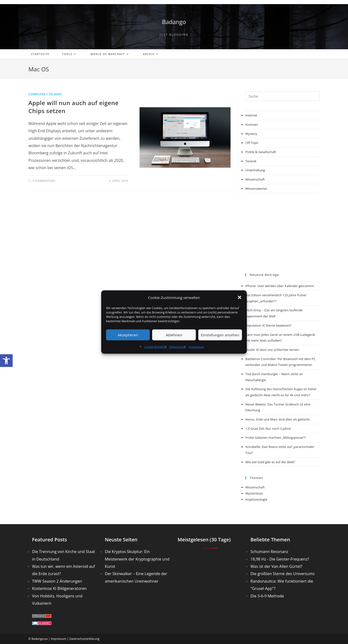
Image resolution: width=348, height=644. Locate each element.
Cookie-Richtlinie (155, 347)
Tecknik (55, 94)
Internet (251, 115)
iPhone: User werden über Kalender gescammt (280, 286)
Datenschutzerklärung (84, 639)
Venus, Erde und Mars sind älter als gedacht (278, 419)
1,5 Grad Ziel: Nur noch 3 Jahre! (268, 429)
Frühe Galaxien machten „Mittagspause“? (275, 438)
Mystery (251, 134)
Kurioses (252, 124)
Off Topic (252, 143)
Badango (174, 22)
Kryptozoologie (256, 499)
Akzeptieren (128, 335)
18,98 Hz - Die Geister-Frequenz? (280, 559)
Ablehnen (174, 335)
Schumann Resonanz (269, 552)
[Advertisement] (282, 233)
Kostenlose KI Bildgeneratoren (59, 588)
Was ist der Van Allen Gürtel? (276, 566)
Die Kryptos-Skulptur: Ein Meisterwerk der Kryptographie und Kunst (137, 559)
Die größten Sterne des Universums (283, 574)
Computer (37, 94)
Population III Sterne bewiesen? (268, 325)
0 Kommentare (44, 181)
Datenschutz (178, 347)
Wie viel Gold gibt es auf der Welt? (270, 462)
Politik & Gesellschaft (261, 152)
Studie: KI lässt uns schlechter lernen (272, 350)
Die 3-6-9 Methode (267, 596)
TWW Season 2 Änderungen (57, 581)
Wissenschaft (255, 179)
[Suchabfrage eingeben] (282, 96)
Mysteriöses (254, 493)
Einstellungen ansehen (220, 335)
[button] (6, 361)
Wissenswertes (256, 189)
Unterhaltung (255, 170)
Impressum (196, 347)
